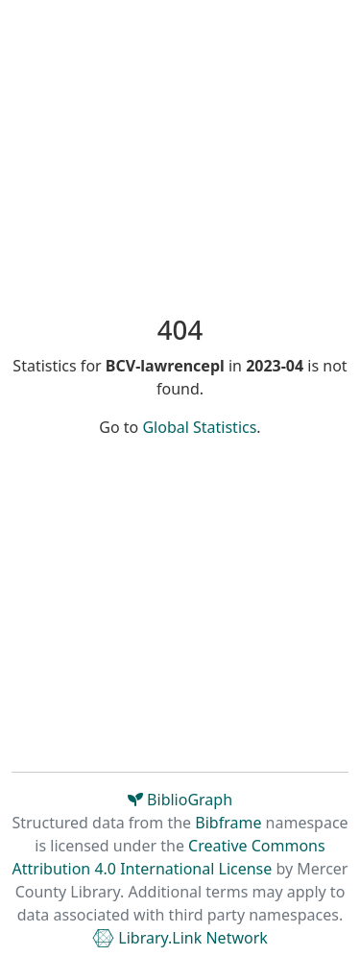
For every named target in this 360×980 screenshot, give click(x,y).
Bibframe (228, 823)
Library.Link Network (180, 938)
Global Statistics (199, 427)
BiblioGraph (180, 800)
